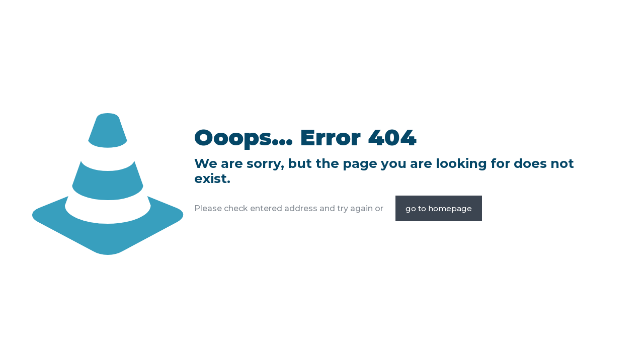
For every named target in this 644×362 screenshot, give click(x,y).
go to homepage (439, 208)
